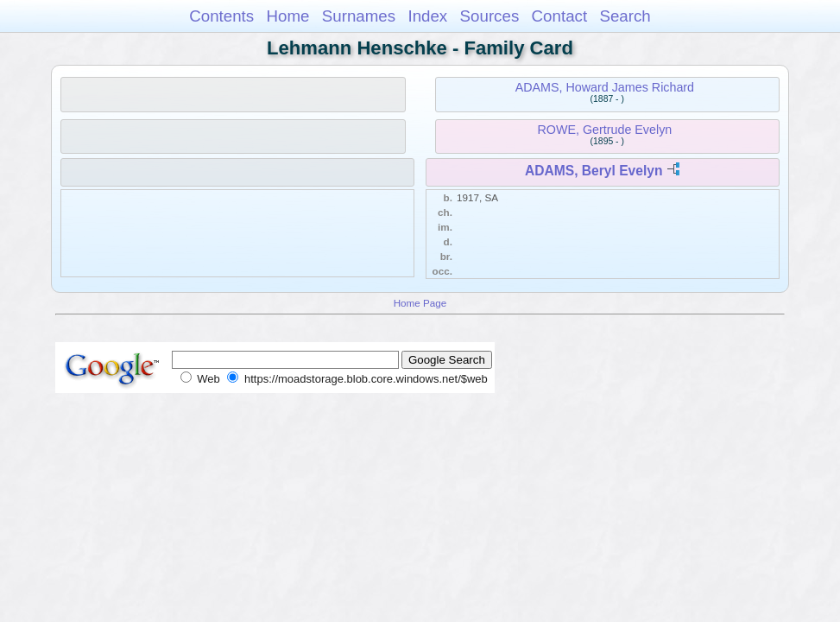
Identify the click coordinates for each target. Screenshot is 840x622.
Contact (560, 16)
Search (625, 16)
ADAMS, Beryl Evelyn (594, 171)
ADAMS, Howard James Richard (605, 87)
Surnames (359, 16)
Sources (490, 16)
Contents (221, 16)
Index (427, 16)
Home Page (420, 303)
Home (287, 16)
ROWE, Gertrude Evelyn (605, 130)
